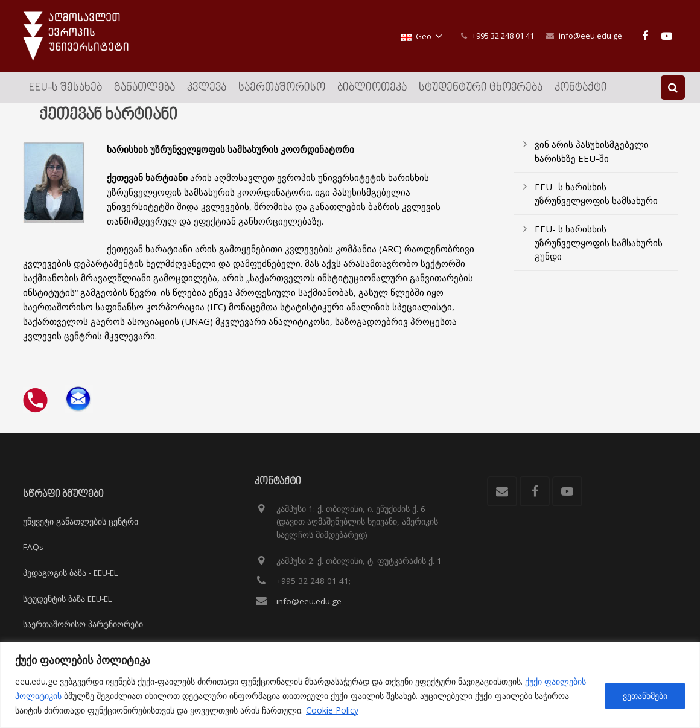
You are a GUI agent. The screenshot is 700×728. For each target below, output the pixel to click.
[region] (350, 685)
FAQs (33, 548)
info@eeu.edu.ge (590, 36)
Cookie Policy (332, 710)
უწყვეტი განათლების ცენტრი (81, 522)
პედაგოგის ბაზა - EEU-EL (71, 573)
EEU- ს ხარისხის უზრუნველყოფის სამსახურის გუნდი (599, 253)
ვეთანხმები (645, 696)
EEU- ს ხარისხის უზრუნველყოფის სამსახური (596, 204)
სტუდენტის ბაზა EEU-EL (68, 599)
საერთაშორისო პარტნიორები (83, 624)
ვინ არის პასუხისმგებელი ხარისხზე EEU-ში (592, 161)
